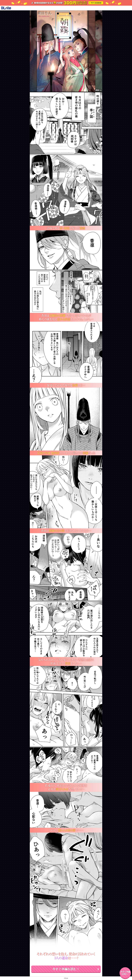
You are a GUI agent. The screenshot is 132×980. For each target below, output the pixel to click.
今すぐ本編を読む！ (66, 969)
